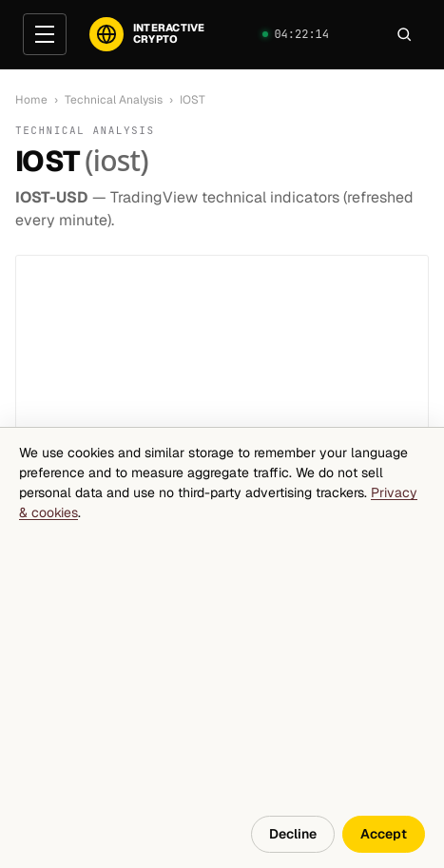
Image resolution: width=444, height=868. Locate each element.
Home (31, 100)
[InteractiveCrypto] (147, 34)
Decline (293, 834)
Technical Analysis (114, 100)
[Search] (404, 34)
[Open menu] (45, 34)
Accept (384, 834)
